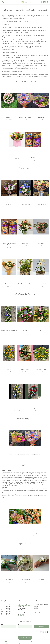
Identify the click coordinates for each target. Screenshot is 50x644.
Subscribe (42, 627)
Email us (36, 608)
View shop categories (25, 638)
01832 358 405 (40, 605)
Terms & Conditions (22, 613)
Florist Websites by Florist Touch (10, 632)
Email (19, 624)
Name (2, 624)
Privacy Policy (21, 615)
